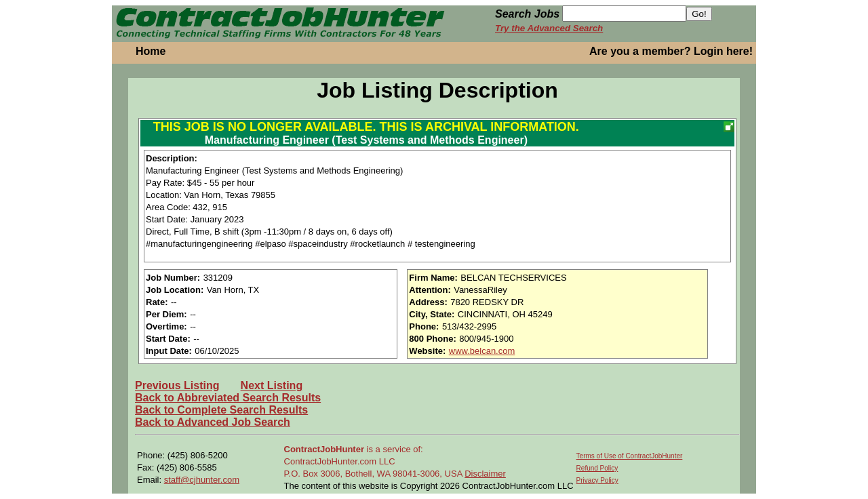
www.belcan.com (482, 351)
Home (151, 51)
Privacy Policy (597, 480)
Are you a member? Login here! (671, 51)
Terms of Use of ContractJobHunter (630, 456)
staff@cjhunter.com (202, 480)
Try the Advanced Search (549, 28)
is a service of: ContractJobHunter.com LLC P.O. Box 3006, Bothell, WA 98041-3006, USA (375, 461)
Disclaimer (485, 474)
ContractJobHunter (324, 449)
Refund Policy (597, 468)
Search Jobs (527, 14)
